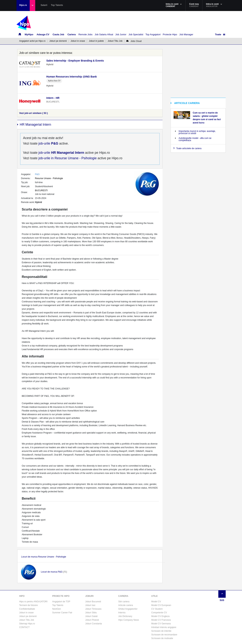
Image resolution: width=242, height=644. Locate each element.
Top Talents (57, 5)
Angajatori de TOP (61, 602)
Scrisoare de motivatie (162, 638)
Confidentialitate (27, 609)
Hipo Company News (129, 620)
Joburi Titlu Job (115, 41)
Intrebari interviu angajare (164, 627)
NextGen (57, 609)
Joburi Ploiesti (92, 620)
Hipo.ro (23, 5)
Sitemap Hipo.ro (27, 624)
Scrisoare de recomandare (164, 635)
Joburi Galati (91, 616)
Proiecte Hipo (170, 34)
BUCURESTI (41, 190)
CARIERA (123, 596)
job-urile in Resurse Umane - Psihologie (67, 158)
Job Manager (186, 34)
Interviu (122, 613)
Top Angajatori (153, 34)
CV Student (157, 609)
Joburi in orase (78, 41)
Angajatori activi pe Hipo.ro (32, 41)
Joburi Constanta (94, 624)
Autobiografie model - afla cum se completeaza (195, 139)
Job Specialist (136, 34)
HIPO (22, 596)
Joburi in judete (96, 41)
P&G (37, 174)
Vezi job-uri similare (34, 113)
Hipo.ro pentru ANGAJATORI (33, 602)
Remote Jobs (85, 34)
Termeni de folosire (29, 605)
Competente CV (159, 613)
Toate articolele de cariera (189, 148)
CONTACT (24, 627)
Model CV (156, 602)
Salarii (44, 5)
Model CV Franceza (161, 620)
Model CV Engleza (160, 616)
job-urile (48, 143)
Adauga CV (43, 34)
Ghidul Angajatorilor (128, 609)
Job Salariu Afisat (104, 34)
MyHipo (29, 34)
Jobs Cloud (134, 41)
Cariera (72, 34)
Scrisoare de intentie (161, 631)
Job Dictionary (125, 616)
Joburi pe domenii (58, 41)
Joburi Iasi (90, 605)
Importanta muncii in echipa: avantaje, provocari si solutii (197, 132)
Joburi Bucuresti (93, 602)
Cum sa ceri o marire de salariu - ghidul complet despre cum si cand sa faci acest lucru (207, 118)
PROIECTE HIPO (61, 596)
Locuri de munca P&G (52, 572)
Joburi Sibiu (91, 613)
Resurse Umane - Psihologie (49, 178)
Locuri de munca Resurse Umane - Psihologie (44, 557)
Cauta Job (58, 34)
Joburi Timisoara (93, 609)
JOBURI (89, 596)
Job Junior (121, 34)
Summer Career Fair (62, 613)
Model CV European (161, 605)
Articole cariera (126, 605)
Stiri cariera (124, 602)
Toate (218, 34)
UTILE (155, 596)
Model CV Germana (161, 624)
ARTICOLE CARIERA (187, 103)
